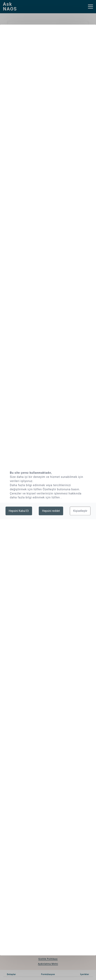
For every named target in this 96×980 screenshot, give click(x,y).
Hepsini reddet (51, 511)
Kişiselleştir (80, 511)
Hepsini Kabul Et (19, 511)
